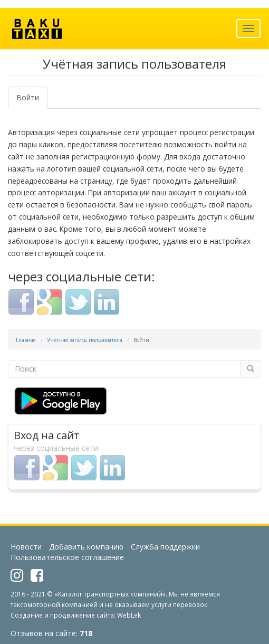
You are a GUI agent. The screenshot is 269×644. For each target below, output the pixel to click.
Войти (32, 101)
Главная (26, 340)
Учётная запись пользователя (85, 340)
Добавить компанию (86, 547)
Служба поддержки (165, 547)
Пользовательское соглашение (67, 557)
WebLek (129, 615)
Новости (26, 547)
